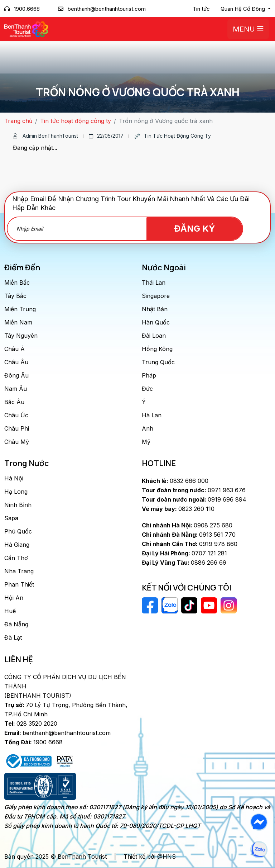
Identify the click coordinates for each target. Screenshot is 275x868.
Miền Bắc (17, 283)
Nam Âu (16, 389)
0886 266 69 (184, 563)
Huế (10, 611)
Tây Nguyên (21, 336)
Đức (147, 389)
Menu (248, 29)
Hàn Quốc (156, 322)
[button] (246, 9)
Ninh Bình (18, 505)
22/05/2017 (106, 136)
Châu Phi (17, 428)
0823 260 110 (178, 509)
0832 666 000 (175, 481)
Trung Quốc (158, 362)
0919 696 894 (194, 499)
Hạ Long (16, 492)
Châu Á (15, 349)
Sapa (11, 518)
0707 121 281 (184, 553)
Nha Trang (19, 571)
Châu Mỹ (17, 442)
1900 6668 (33, 742)
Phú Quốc (18, 531)
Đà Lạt (13, 637)
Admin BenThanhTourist (45, 136)
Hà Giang (17, 545)
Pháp (149, 375)
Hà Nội (14, 478)
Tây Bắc (15, 296)
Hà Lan (152, 415)
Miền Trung (20, 309)
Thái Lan (154, 283)
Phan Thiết (19, 584)
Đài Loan (154, 336)
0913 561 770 (189, 535)
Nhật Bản (155, 309)
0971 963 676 (194, 490)
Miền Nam (18, 322)
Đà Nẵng (16, 624)
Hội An (14, 598)
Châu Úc (16, 415)
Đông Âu (16, 375)
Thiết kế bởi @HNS (150, 857)
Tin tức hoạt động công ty (76, 121)
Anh (148, 428)
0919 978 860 (190, 544)
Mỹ (146, 442)
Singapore (156, 296)
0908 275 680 (187, 525)
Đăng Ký (202, 229)
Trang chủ (18, 121)
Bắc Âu (14, 402)
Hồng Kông (157, 349)
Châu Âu (16, 362)
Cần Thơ (16, 558)
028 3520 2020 (31, 724)
